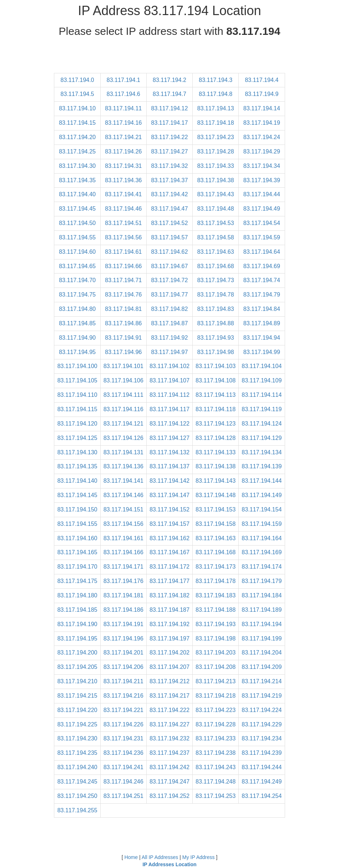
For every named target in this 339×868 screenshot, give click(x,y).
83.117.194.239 (262, 753)
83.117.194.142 (169, 481)
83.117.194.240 (77, 767)
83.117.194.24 (262, 137)
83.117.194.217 (169, 696)
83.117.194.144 (262, 481)
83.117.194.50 (77, 223)
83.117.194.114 (262, 395)
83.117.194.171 (123, 567)
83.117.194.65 (77, 266)
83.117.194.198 (216, 639)
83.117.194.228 (216, 724)
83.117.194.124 (262, 424)
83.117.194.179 (262, 581)
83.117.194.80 (77, 309)
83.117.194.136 (123, 466)
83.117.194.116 (123, 409)
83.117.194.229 (262, 724)
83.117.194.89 (262, 323)
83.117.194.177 (169, 581)
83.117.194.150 (77, 509)
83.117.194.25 (77, 151)
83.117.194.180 (77, 595)
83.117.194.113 (216, 395)
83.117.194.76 (123, 295)
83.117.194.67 (169, 266)
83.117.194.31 (123, 166)
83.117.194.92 (169, 338)
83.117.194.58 (216, 237)
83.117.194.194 (262, 624)
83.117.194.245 (77, 782)
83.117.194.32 (169, 166)
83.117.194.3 (216, 80)
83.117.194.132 (169, 452)
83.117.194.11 (123, 108)
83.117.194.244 (262, 767)
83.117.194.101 (123, 366)
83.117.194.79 (262, 295)
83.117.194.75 (77, 295)
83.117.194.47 (169, 209)
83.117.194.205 (77, 667)
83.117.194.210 (77, 681)
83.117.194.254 (262, 796)
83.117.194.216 (123, 696)
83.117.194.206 (123, 667)
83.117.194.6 (123, 94)
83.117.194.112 (169, 395)
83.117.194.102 (169, 366)
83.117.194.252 (169, 796)
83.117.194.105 (77, 380)
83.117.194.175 (77, 581)
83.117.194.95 (77, 352)
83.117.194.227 (169, 724)
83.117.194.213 (216, 681)
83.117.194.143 (216, 481)
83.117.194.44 (262, 194)
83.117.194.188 (216, 610)
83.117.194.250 (77, 796)
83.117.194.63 (216, 252)
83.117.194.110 (77, 395)
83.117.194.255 (77, 810)
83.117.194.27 (169, 151)
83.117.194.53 (216, 223)
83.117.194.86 (123, 323)
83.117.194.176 (123, 581)
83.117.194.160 (77, 538)
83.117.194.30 (77, 166)
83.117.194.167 (169, 552)
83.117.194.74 (262, 280)
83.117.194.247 (169, 782)
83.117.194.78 (216, 295)
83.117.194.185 (77, 610)
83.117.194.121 (123, 424)
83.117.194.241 (123, 767)
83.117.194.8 (216, 94)
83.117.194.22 (169, 137)
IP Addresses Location (169, 864)
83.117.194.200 (77, 653)
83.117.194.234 (262, 738)
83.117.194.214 (262, 681)
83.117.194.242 (169, 767)
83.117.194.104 (262, 366)
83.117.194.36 (123, 180)
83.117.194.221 (123, 710)
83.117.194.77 (169, 295)
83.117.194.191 (123, 624)
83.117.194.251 (123, 796)
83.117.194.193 (216, 624)
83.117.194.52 (169, 223)
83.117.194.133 (216, 452)
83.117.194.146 (123, 495)
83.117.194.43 (216, 194)
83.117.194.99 (262, 352)
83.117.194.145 (77, 495)
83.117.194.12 (169, 108)
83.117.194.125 (77, 438)
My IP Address (198, 857)
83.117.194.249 (262, 782)
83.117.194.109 (262, 380)
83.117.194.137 (169, 466)
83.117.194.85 (77, 323)
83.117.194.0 (77, 80)
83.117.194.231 (123, 738)
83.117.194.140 (77, 481)
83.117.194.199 (262, 639)
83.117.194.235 (77, 753)
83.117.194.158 (216, 524)
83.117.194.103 (216, 366)
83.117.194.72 (169, 280)
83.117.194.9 (262, 94)
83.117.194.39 (262, 180)
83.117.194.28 (216, 151)
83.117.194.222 (169, 710)
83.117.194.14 (262, 108)
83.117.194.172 (169, 567)
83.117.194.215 (77, 696)
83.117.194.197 (169, 639)
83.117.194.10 (77, 108)
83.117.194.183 (216, 595)
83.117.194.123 (216, 424)
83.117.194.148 (216, 495)
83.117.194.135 (77, 466)
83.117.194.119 (262, 409)
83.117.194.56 (123, 237)
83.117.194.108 (216, 380)
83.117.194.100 (77, 366)
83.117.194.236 (123, 753)
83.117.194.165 (77, 552)
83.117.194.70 (77, 280)
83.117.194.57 (169, 237)
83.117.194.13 (216, 108)
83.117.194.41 (123, 194)
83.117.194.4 (262, 80)
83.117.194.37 (169, 180)
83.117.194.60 (77, 252)
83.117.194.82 (169, 309)
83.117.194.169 (262, 552)
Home (131, 857)
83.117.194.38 (216, 180)
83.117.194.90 (77, 338)
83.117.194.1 (123, 80)
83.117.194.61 (123, 252)
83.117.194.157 (169, 524)
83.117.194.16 (123, 123)
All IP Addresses (160, 857)
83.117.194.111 (123, 395)
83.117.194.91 (123, 338)
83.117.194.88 (216, 323)
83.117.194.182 (169, 595)
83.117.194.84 (262, 309)
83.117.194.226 (123, 724)
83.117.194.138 (216, 466)
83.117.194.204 (262, 653)
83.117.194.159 (262, 524)
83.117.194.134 (262, 452)
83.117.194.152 (169, 509)
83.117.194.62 (169, 252)
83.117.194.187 (169, 610)
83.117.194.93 (216, 338)
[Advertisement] (170, 57)
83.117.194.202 (169, 653)
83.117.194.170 (77, 567)
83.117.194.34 (262, 166)
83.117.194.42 (169, 194)
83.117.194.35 (77, 180)
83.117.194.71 (123, 280)
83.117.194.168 (216, 552)
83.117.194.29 (262, 151)
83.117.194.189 (262, 610)
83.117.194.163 (216, 538)
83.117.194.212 (169, 681)
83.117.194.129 (262, 438)
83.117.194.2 (169, 80)
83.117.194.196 (123, 639)
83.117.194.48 (216, 209)
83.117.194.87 (169, 323)
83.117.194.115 (77, 409)
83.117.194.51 (123, 223)
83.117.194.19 (262, 123)
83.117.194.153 (216, 509)
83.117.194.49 (262, 209)
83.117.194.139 (262, 466)
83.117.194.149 (262, 495)
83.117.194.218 (216, 696)
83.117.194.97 (169, 352)
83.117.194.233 (216, 738)
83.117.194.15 (77, 123)
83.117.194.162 (169, 538)
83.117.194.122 (169, 424)
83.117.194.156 (123, 524)
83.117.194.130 (77, 452)
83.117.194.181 (123, 595)
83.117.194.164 (262, 538)
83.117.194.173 (216, 567)
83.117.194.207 (169, 667)
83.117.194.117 (169, 409)
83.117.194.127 (169, 438)
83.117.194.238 (216, 753)
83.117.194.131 (123, 452)
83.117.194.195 (77, 639)
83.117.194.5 (77, 94)
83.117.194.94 (262, 338)
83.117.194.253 (216, 796)
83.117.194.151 (123, 509)
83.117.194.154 (262, 509)
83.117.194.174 (262, 567)
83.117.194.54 (262, 223)
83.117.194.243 (216, 767)
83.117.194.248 (216, 782)
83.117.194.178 (216, 581)
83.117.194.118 (216, 409)
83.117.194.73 (216, 280)
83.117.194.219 (262, 696)
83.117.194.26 (123, 151)
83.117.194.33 (216, 166)
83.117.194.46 (123, 209)
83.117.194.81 (123, 309)
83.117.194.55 (77, 237)
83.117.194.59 (262, 237)
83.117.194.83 (216, 309)
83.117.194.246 (123, 782)
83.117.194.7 (169, 94)
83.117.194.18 (216, 123)
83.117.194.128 (216, 438)
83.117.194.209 (262, 667)
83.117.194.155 (77, 524)
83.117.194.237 (169, 753)
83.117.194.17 (169, 123)
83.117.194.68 (216, 266)
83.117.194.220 (77, 710)
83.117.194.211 (123, 681)
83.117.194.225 (77, 724)
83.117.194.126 (123, 438)
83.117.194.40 (77, 194)
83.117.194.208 (216, 667)
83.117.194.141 (123, 481)
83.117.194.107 (169, 380)
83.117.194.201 (123, 653)
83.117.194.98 (216, 352)
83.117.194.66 (123, 266)
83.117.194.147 (169, 495)
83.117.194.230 (77, 738)
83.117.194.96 (123, 352)
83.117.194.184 (262, 595)
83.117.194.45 (77, 209)
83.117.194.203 (216, 653)
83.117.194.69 (262, 266)
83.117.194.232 (169, 738)
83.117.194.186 (123, 610)
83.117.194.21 (123, 137)
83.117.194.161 (123, 538)
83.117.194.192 (169, 624)
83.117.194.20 (77, 137)
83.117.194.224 (262, 710)
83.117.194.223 (216, 710)
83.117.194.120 (77, 424)
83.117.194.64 (262, 252)
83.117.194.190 (77, 624)
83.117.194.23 (216, 137)
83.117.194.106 (123, 380)
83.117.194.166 (123, 552)
